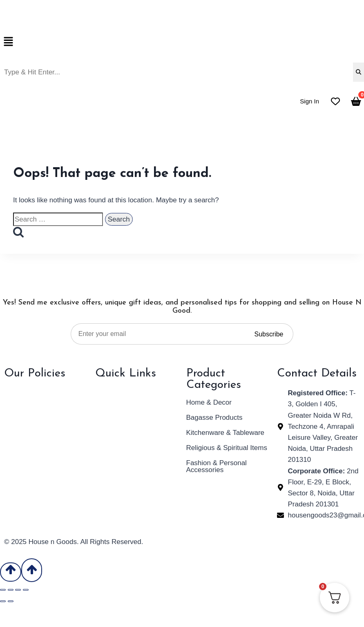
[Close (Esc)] (26, 590)
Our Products (116, 421)
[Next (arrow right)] (11, 601)
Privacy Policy (26, 391)
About (104, 406)
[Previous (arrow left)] (3, 601)
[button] (182, 43)
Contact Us (112, 436)
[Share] (18, 590)
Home (104, 391)
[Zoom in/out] (3, 590)
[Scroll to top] (11, 572)
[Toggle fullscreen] (11, 590)
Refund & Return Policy (40, 406)
